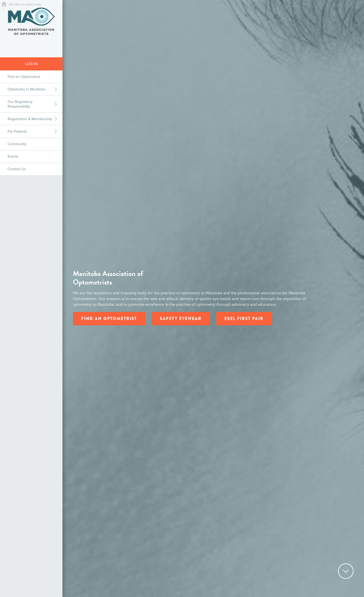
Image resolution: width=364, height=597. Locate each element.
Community (17, 144)
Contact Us (17, 169)
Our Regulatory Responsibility (20, 104)
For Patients (17, 131)
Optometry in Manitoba (26, 89)
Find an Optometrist (24, 77)
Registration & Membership (30, 119)
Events (13, 156)
